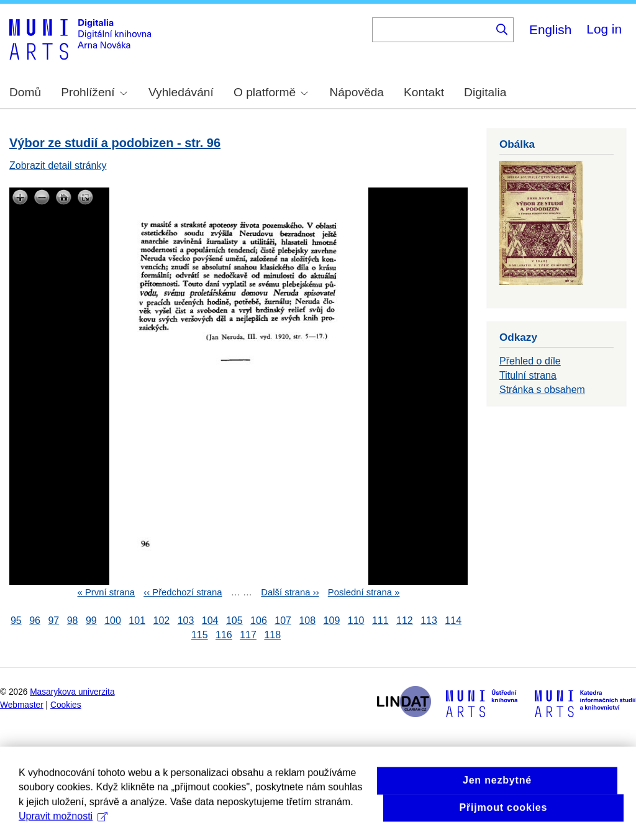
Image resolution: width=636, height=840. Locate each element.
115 (200, 635)
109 (332, 621)
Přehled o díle (530, 361)
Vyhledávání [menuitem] (181, 92)
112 (405, 621)
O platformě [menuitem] (271, 92)
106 (259, 621)
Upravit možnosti (63, 828)
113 (429, 621)
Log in (604, 29)
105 (234, 621)
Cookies (66, 705)
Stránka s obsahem (542, 390)
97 (53, 621)
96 (35, 621)
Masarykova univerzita (72, 692)
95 (16, 621)
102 (161, 621)
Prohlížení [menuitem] (94, 92)
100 (113, 621)
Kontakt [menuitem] (424, 92)
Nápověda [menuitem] (357, 92)
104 (210, 621)
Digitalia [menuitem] (485, 92)
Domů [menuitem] (25, 92)
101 (137, 621)
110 (356, 621)
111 (380, 621)
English (550, 29)
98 (73, 621)
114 (453, 621)
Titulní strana (528, 375)
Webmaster (22, 705)
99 (91, 621)
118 (272, 635)
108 (307, 621)
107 (283, 621)
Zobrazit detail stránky (58, 165)
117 (248, 635)
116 (224, 635)
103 (186, 621)
